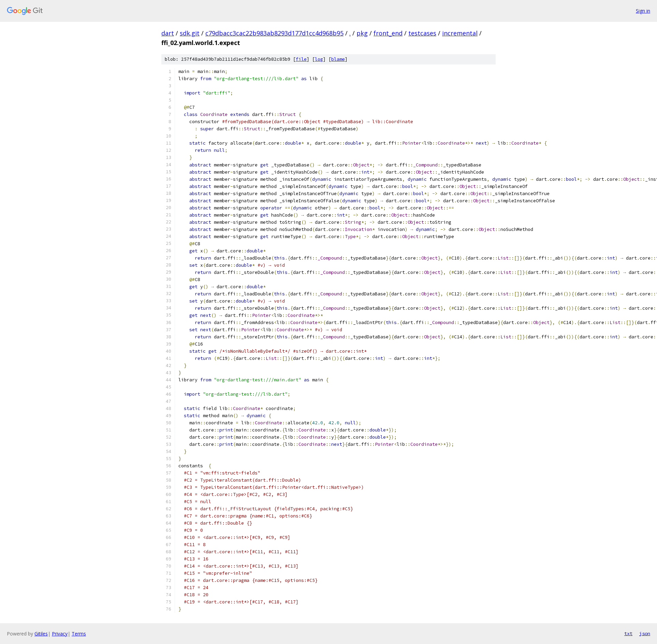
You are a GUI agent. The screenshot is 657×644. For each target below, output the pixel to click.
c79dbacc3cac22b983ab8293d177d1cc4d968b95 (274, 33)
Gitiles (41, 634)
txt (628, 633)
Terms (79, 634)
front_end (388, 33)
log (319, 59)
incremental (460, 33)
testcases (422, 33)
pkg (362, 33)
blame (338, 59)
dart (168, 33)
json (645, 633)
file (301, 59)
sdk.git (190, 33)
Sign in (643, 11)
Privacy (60, 634)
